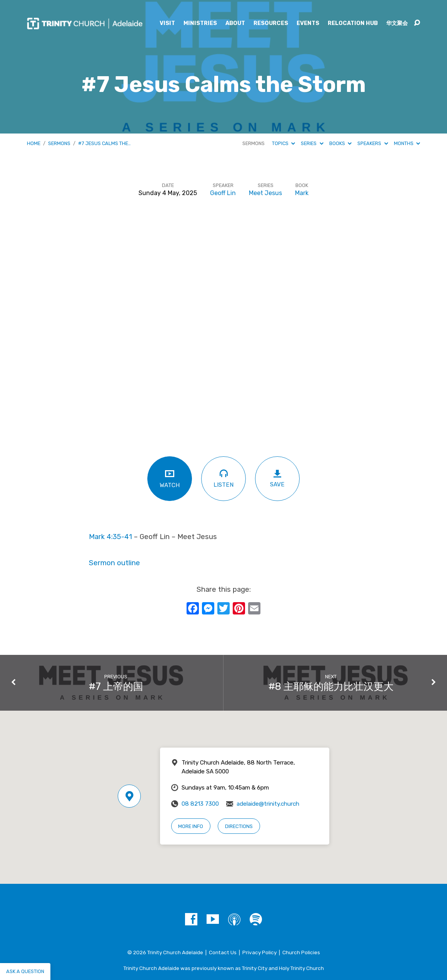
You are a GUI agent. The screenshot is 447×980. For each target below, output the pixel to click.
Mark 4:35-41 (110, 537)
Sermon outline (114, 563)
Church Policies (301, 952)
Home (34, 143)
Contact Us (223, 952)
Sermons (59, 143)
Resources (271, 23)
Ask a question (25, 971)
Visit (167, 23)
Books (340, 143)
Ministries (200, 23)
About (235, 23)
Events (308, 23)
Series (312, 143)
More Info (191, 826)
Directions (239, 826)
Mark (302, 193)
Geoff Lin (223, 193)
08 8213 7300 (200, 804)
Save (277, 478)
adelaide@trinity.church (268, 804)
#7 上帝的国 (116, 686)
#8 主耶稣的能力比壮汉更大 (331, 686)
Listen (223, 478)
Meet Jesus (265, 193)
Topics (284, 143)
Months (407, 143)
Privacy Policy (259, 952)
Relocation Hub (353, 23)
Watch (170, 478)
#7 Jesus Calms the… (104, 143)
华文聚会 (397, 23)
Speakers (373, 143)
